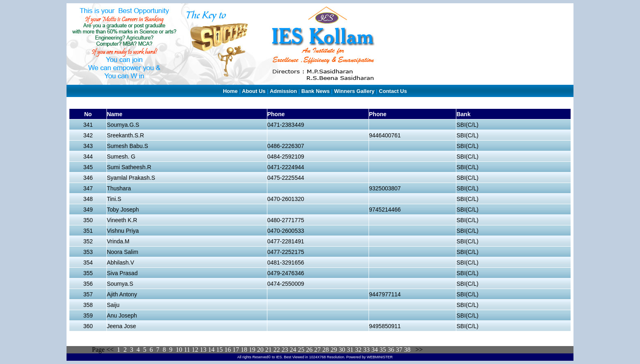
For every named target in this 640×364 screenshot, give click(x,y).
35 (383, 350)
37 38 (403, 350)
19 (252, 350)
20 (260, 350)
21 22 (273, 350)
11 (187, 350)
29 (333, 350)
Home (230, 91)
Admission (283, 91)
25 (301, 350)
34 (375, 350)
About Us (254, 91)
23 (285, 350)
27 (318, 350)
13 (204, 350)
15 (220, 350)
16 (228, 350)
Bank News (315, 91)
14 (211, 350)
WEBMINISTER (380, 357)
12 (195, 350)
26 (309, 350)
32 (358, 350)
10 (179, 350)
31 (349, 350)
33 (367, 350)
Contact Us (393, 91)
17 (236, 350)
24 (293, 350)
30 (342, 350)
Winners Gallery (354, 91)
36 (391, 350)
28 (326, 350)
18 (244, 350)
